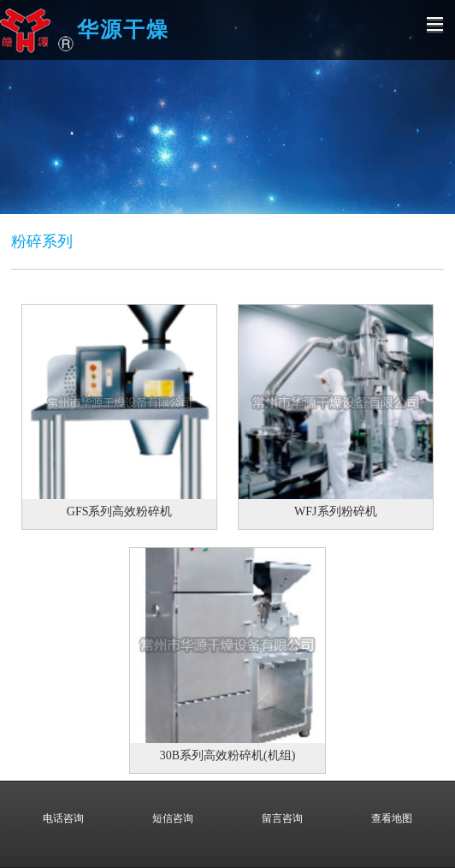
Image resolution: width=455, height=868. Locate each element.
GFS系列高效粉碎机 (120, 511)
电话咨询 (63, 807)
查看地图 (392, 807)
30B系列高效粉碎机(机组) (228, 755)
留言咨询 (282, 807)
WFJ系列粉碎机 (335, 511)
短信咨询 (173, 807)
